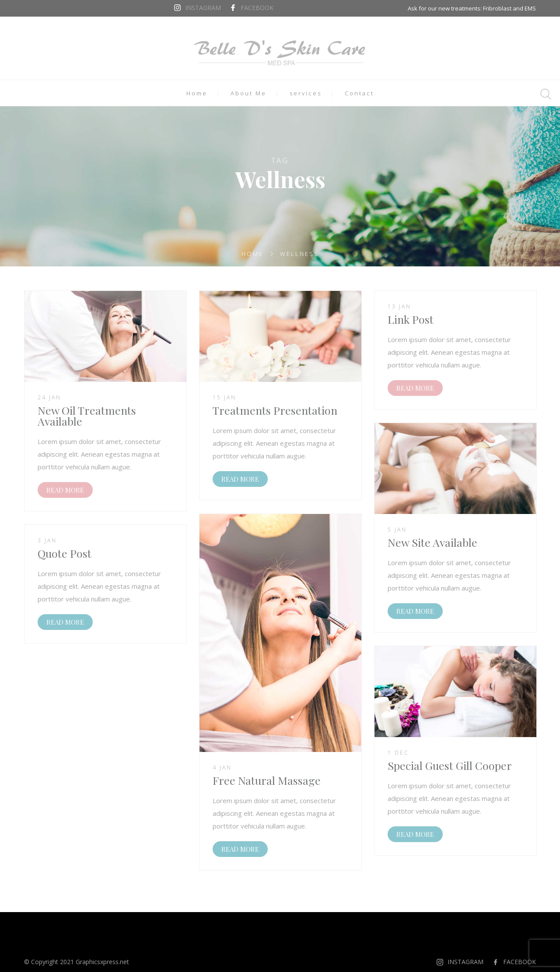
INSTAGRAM (203, 8)
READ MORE (65, 490)
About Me (248, 93)
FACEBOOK (257, 8)
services (306, 93)
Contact (359, 93)
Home (197, 93)
